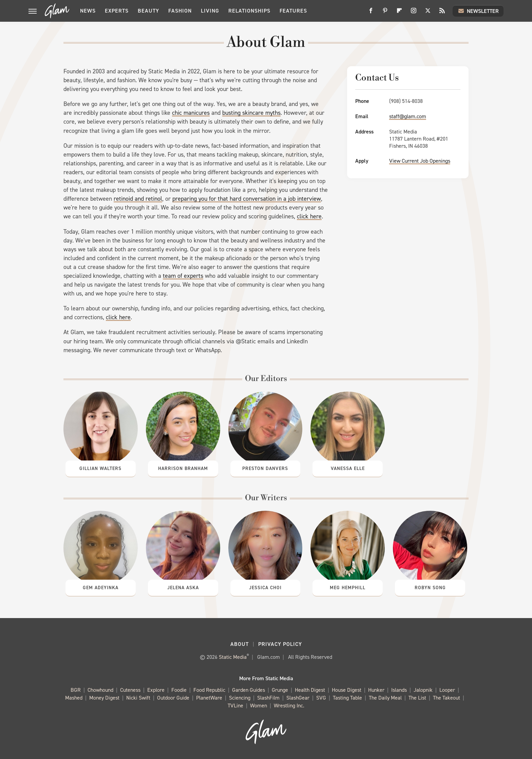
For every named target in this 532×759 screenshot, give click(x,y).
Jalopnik (423, 690)
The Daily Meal (385, 698)
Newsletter (478, 11)
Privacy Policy (280, 644)
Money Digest (104, 698)
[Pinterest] (385, 13)
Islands (399, 690)
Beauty (148, 11)
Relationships (249, 11)
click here (309, 216)
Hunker (376, 690)
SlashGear (298, 698)
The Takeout (446, 698)
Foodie (179, 690)
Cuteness (130, 690)
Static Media (233, 657)
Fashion (180, 11)
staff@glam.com (408, 116)
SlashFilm (268, 698)
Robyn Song (430, 588)
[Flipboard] (399, 13)
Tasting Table (347, 698)
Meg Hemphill (348, 588)
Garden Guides (249, 690)
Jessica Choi (265, 588)
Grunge (280, 690)
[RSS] (442, 13)
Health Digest (310, 690)
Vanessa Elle (348, 468)
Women (259, 706)
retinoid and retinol (138, 199)
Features (293, 11)
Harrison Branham (183, 468)
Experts (117, 11)
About (240, 644)
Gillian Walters (100, 468)
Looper (447, 690)
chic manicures (191, 113)
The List (417, 698)
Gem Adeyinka (101, 588)
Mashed (74, 698)
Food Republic (209, 690)
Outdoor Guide (173, 698)
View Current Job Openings (420, 161)
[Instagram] (414, 13)
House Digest (347, 690)
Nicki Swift (138, 698)
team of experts (183, 276)
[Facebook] (371, 13)
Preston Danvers (265, 468)
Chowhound (100, 690)
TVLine (235, 706)
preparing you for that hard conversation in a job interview (247, 199)
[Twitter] (428, 13)
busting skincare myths (251, 113)
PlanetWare (209, 698)
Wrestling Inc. (289, 706)
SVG (321, 698)
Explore (156, 690)
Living (210, 11)
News (88, 11)
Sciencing (240, 698)
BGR (76, 690)
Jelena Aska (183, 588)
